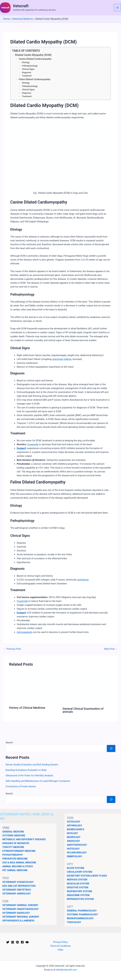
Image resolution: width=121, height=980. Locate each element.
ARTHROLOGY (75, 826)
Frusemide (33, 444)
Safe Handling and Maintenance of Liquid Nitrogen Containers (38, 781)
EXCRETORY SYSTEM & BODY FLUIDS (87, 876)
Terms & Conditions (60, 946)
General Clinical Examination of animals (83, 710)
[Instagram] (13, 942)
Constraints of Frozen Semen (21, 786)
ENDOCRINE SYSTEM (78, 895)
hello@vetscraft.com (66, 970)
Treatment (27, 76)
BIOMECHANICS (76, 829)
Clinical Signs (28, 69)
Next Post (111, 649)
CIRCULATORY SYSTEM (80, 872)
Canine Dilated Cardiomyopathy (35, 59)
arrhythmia (83, 580)
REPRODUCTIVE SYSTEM (80, 899)
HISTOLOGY (73, 849)
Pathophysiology (30, 66)
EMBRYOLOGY (75, 856)
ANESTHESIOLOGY (77, 845)
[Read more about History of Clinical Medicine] (34, 688)
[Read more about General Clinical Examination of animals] (87, 688)
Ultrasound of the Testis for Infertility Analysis (29, 776)
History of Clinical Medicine (27, 708)
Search (9, 743)
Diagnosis (27, 72)
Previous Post (12, 649)
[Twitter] (8, 942)
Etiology (26, 62)
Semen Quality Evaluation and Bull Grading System (32, 765)
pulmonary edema (62, 359)
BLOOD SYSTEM (76, 868)
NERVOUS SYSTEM (77, 880)
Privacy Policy (60, 942)
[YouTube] (27, 942)
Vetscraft (21, 6)
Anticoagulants (25, 632)
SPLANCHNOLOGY (77, 853)
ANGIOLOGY (73, 841)
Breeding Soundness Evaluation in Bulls (26, 770)
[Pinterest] (17, 942)
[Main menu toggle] (117, 8)
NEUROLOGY (74, 837)
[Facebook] (22, 942)
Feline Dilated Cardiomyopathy (35, 79)
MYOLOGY (72, 833)
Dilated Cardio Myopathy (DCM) (33, 55)
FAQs (60, 950)
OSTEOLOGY (74, 822)
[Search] (111, 748)
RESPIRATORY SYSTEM (80, 891)
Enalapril (21, 448)
